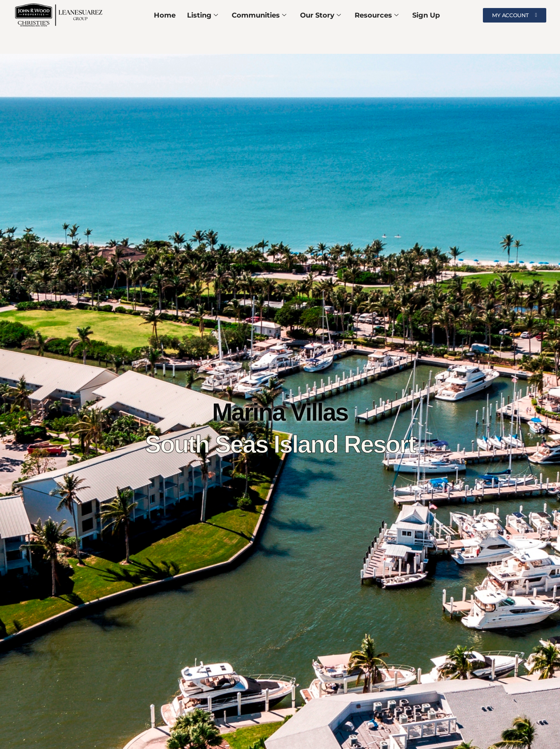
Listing (203, 15)
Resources (377, 15)
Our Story (320, 15)
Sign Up (426, 15)
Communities (259, 15)
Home (165, 15)
